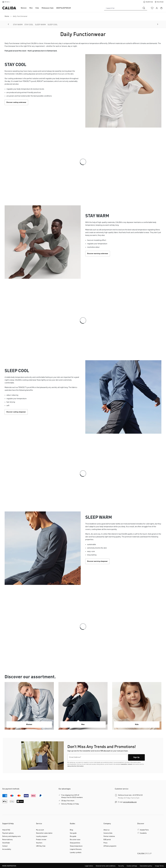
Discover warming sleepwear (97, 561)
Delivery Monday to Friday (70, 804)
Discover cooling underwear (16, 102)
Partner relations (109, 836)
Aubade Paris (144, 830)
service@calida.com (130, 802)
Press (105, 843)
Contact (5, 846)
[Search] (144, 8)
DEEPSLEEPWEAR (64, 8)
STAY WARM (18, 25)
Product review (41, 840)
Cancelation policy (146, 866)
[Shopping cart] (161, 8)
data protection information (75, 766)
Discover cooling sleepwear (16, 412)
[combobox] (122, 8)
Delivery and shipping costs (12, 836)
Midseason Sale (48, 8)
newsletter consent (127, 764)
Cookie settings (132, 866)
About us (107, 830)
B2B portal (107, 840)
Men (31, 8)
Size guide (73, 833)
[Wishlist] (152, 8)
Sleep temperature (76, 846)
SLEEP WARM (40, 25)
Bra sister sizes (75, 840)
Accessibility (7, 849)
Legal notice (89, 866)
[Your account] (157, 8)
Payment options (8, 833)
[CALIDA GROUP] (150, 857)
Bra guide (73, 836)
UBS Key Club (41, 846)
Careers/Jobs (108, 833)
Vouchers (39, 843)
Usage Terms (159, 866)
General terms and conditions (106, 866)
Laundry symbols (76, 853)
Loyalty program (42, 836)
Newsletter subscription (44, 833)
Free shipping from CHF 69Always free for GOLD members (72, 796)
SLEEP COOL (53, 25)
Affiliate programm (110, 846)
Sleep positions (75, 843)
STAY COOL (29, 25)
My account (40, 830)
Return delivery (7, 840)
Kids (37, 8)
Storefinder (6, 843)
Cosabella (143, 833)
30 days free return (68, 801)
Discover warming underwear (98, 254)
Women (24, 8)
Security (121, 866)
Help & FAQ (6, 830)
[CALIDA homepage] (9, 8)
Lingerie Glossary (76, 849)
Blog (71, 830)
